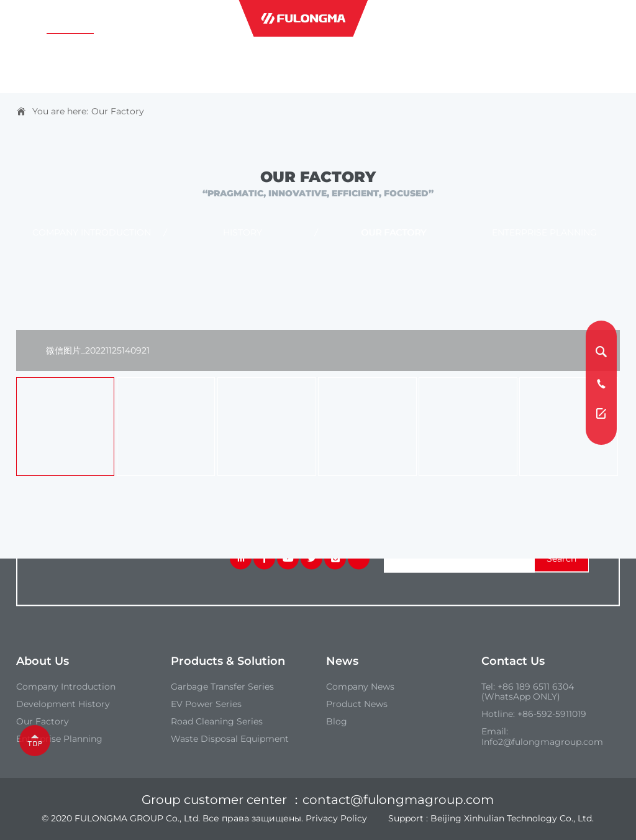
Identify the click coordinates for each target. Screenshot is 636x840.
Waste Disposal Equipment (230, 739)
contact (551, 19)
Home (30, 19)
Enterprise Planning (544, 233)
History (243, 233)
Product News (357, 705)
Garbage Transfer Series (222, 687)
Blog (337, 722)
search (561, 559)
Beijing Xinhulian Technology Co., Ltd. (512, 818)
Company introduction (92, 233)
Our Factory (118, 111)
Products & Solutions (153, 19)
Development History (63, 705)
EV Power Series (206, 705)
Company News (360, 687)
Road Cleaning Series (217, 722)
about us (70, 19)
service (483, 19)
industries (410, 19)
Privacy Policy (336, 818)
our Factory (43, 722)
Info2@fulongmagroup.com (542, 742)
